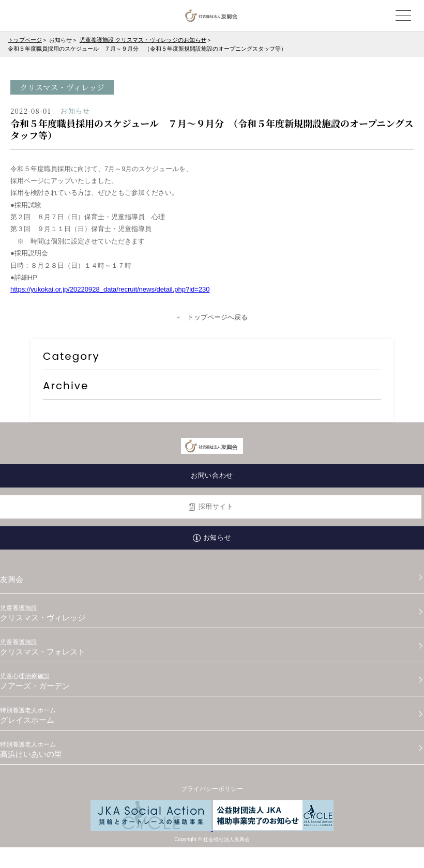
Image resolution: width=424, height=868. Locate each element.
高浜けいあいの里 (212, 750)
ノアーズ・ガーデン (212, 681)
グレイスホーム (212, 715)
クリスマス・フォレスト (212, 647)
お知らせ (217, 537)
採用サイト (216, 506)
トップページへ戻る (217, 317)
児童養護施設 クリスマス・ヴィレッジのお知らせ (143, 40)
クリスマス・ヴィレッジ (212, 613)
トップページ (25, 40)
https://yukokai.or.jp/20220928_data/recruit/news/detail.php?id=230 (110, 289)
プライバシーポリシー (212, 789)
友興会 (12, 579)
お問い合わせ (212, 475)
